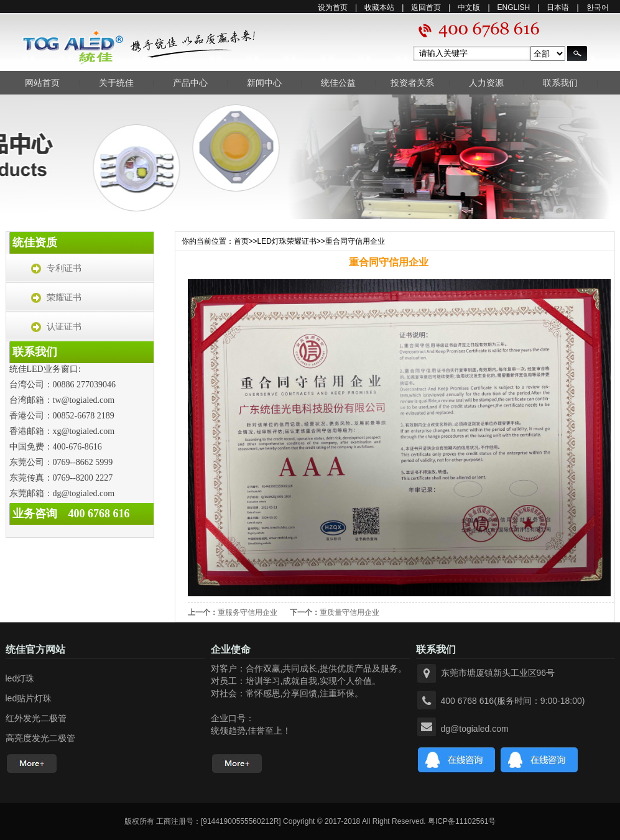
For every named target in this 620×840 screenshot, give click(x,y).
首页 (241, 241)
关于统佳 (116, 83)
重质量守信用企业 (349, 612)
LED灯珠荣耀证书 (287, 241)
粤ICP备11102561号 (462, 821)
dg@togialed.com (475, 729)
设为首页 (333, 7)
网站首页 (42, 83)
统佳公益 (338, 83)
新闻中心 (264, 83)
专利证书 (64, 268)
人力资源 (486, 83)
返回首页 (426, 7)
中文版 (469, 7)
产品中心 (190, 83)
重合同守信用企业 (355, 241)
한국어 (598, 7)
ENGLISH (514, 7)
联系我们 (560, 83)
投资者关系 (412, 83)
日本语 (558, 7)
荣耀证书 (64, 298)
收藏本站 (379, 7)
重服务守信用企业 (248, 612)
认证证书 (64, 327)
